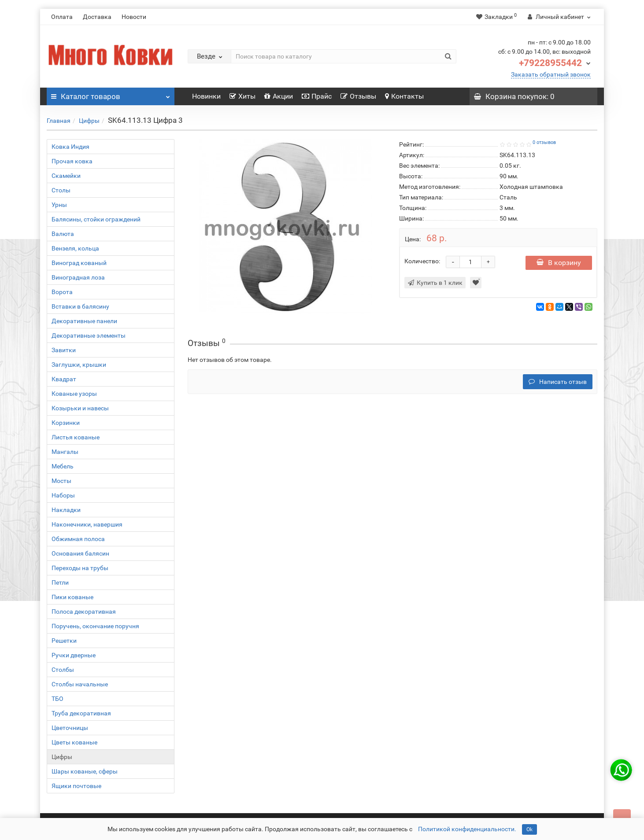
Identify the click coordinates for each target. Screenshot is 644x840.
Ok (529, 829)
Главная (59, 121)
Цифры (89, 121)
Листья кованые (76, 437)
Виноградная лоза (78, 277)
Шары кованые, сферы (85, 771)
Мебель (63, 466)
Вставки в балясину (80, 306)
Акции (279, 96)
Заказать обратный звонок (551, 74)
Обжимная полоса (78, 539)
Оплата (62, 17)
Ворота (62, 292)
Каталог (111, 94)
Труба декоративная (81, 713)
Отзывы (358, 96)
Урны (59, 205)
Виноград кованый (79, 263)
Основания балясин (80, 553)
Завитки (64, 350)
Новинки (206, 96)
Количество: (422, 261)
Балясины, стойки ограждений (96, 219)
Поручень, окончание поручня (95, 626)
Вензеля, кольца (75, 248)
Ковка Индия (70, 147)
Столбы (63, 670)
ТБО (57, 699)
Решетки (64, 641)
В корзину (559, 263)
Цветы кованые (74, 742)
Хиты (242, 96)
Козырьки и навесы (80, 408)
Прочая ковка (72, 161)
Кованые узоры (74, 394)
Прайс (317, 96)
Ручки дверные (74, 655)
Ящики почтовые (76, 786)
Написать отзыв (558, 382)
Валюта (63, 234)
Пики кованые (72, 597)
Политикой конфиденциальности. (467, 829)
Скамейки (66, 176)
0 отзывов (544, 142)
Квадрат (64, 379)
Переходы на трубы (80, 568)
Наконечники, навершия (87, 524)
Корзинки (66, 423)
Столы (61, 190)
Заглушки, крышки (79, 365)
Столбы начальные (80, 684)
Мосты (61, 481)
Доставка (97, 17)
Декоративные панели (84, 321)
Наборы (63, 495)
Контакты (404, 96)
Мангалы (65, 452)
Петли (60, 582)
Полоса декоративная (84, 612)
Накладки (66, 510)
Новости (134, 17)
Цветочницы (70, 728)
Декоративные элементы (89, 335)
